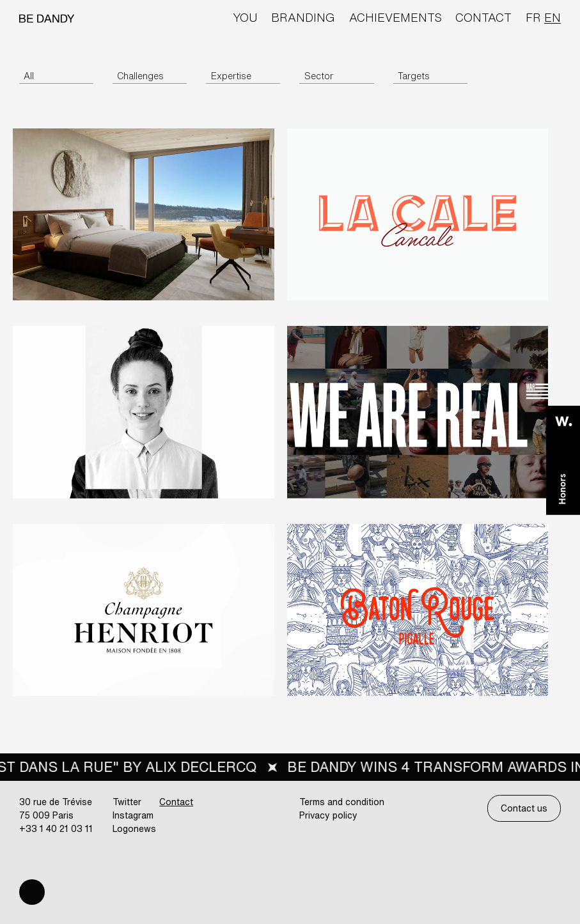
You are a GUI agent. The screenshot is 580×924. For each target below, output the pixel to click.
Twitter (127, 802)
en (553, 17)
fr (533, 17)
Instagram (133, 815)
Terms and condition (342, 802)
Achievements (396, 17)
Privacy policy (328, 815)
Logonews (134, 828)
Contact (483, 17)
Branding (303, 17)
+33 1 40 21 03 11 (56, 828)
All (29, 76)
